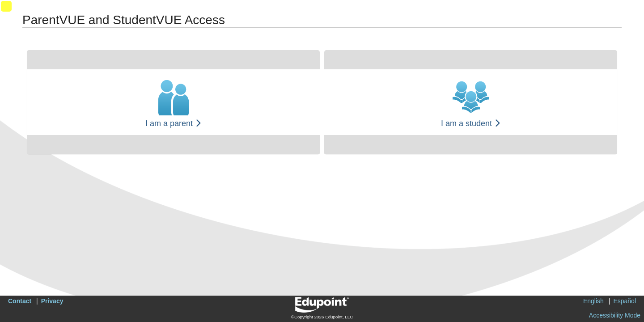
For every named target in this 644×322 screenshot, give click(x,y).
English (593, 301)
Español (625, 301)
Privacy (52, 301)
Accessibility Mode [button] (615, 315)
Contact (20, 301)
